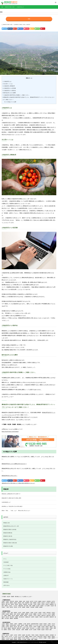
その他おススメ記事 (10, 102)
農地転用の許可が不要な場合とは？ (10, 483)
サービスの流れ (7, 569)
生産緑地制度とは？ (6, 502)
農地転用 (17, 25)
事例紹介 (5, 523)
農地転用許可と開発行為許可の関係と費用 (11, 498)
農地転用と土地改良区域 (9, 539)
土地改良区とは (7, 81)
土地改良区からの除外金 (9, 91)
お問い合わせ (6, 585)
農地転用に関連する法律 (9, 530)
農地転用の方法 (7, 546)
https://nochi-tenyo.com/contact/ (10, 432)
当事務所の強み (7, 572)
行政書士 (21, 25)
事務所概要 (6, 582)
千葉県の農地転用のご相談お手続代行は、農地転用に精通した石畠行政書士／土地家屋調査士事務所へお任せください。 (9, 2)
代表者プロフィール (8, 579)
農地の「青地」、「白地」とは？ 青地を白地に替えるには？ (16, 511)
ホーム (5, 559)
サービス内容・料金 (8, 565)
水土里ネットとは (8, 84)
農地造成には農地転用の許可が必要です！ (11, 494)
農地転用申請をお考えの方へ (9, 476)
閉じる (30, 78)
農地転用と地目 (7, 536)
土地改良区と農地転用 (9, 86)
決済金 (24, 25)
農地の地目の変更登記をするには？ (27, 483)
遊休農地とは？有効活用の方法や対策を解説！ (12, 506)
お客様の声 (6, 576)
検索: (1, 12)
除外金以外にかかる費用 (9, 93)
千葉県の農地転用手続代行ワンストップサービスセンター (28, 642)
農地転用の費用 (7, 533)
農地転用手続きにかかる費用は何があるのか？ (14, 464)
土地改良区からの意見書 (9, 88)
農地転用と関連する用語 (8, 25)
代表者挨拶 (6, 562)
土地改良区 (28, 25)
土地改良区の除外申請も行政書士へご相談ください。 (16, 95)
